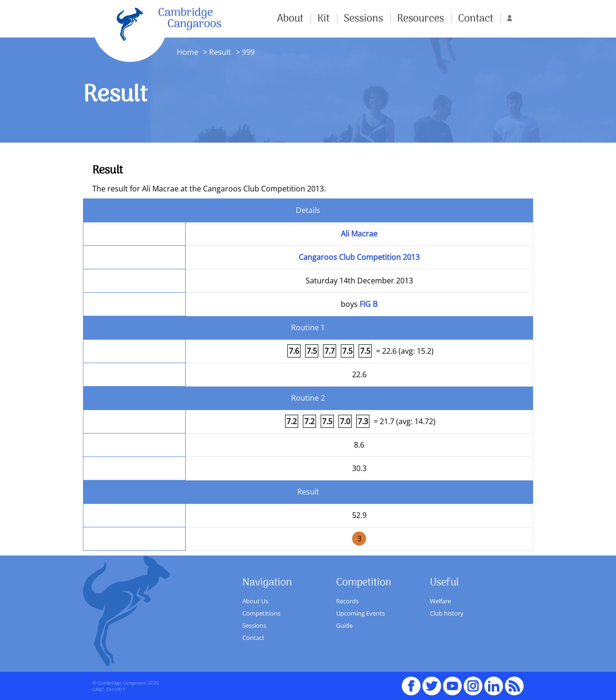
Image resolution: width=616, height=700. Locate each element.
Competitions (261, 613)
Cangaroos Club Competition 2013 (359, 257)
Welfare (440, 601)
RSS (514, 682)
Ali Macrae (359, 234)
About (290, 19)
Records (347, 601)
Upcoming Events (361, 613)
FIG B (368, 304)
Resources (421, 19)
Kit (323, 19)
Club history (447, 613)
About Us (255, 601)
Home (188, 52)
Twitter (432, 682)
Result (220, 52)
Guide (344, 625)
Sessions (363, 19)
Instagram (473, 682)
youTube (452, 682)
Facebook (411, 682)
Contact (476, 19)
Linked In (494, 686)
